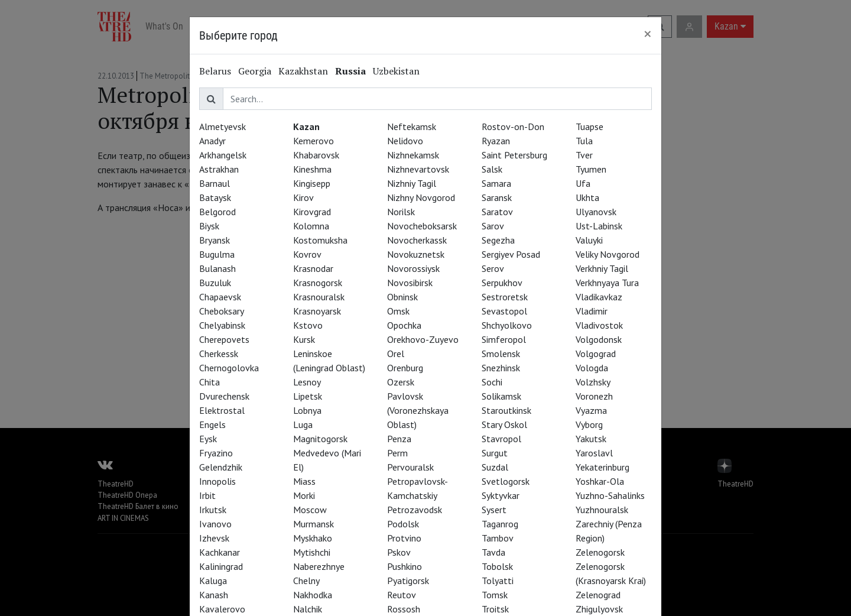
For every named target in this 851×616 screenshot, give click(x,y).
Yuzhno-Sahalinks (610, 495)
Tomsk (495, 595)
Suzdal (495, 467)
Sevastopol (504, 311)
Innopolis (217, 481)
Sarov (493, 226)
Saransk (497, 197)
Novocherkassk (417, 240)
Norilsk (401, 212)
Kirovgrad (312, 212)
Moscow (310, 510)
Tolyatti (498, 581)
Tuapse (589, 127)
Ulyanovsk (596, 212)
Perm (397, 453)
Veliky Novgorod (608, 254)
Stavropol (501, 439)
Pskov (399, 552)
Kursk (304, 339)
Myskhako (313, 538)
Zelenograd (598, 595)
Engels (212, 424)
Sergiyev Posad (511, 254)
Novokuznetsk (416, 254)
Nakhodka (313, 595)
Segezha (498, 240)
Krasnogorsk (318, 283)
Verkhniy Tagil (602, 268)
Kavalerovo (222, 609)
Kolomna (311, 226)
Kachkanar (220, 552)
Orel (396, 354)
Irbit (207, 495)
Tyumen (591, 169)
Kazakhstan (303, 71)
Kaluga (213, 581)
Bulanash (217, 268)
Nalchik (308, 609)
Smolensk (501, 354)
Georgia (255, 71)
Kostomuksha (320, 240)
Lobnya (307, 410)
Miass (304, 481)
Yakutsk (591, 439)
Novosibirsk (410, 283)
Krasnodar (313, 268)
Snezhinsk (501, 368)
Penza (399, 439)
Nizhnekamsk (413, 155)
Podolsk (403, 524)
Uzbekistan (396, 71)
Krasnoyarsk (317, 311)
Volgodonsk (599, 339)
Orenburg (405, 368)
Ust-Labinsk (599, 226)
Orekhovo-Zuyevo (423, 339)
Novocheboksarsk (422, 226)
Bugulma (217, 254)
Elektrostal (222, 410)
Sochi (492, 382)
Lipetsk (308, 396)
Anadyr (212, 141)
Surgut (495, 453)
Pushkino (405, 566)
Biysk (209, 226)
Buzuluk (215, 283)
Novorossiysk (413, 268)
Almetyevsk (223, 127)
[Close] (648, 34)
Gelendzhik (221, 467)
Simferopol (504, 339)
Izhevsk (214, 538)
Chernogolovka (229, 368)
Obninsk (402, 297)
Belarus (215, 71)
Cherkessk (219, 354)
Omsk (398, 311)
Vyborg (589, 424)
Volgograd (596, 354)
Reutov (402, 595)
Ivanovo (215, 524)
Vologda (592, 368)
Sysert (494, 510)
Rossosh (404, 609)
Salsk (492, 169)
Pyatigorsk (408, 581)
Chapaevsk (220, 297)
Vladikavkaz (599, 297)
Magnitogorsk (320, 439)
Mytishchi (312, 552)
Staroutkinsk (506, 410)
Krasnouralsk (319, 297)
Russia (350, 71)
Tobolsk (497, 566)
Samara (496, 183)
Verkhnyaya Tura (607, 283)
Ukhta (587, 197)
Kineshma (312, 169)
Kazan (306, 127)
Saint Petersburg (514, 155)
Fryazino (216, 453)
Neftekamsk (412, 127)
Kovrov (307, 254)
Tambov (498, 538)
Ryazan (496, 141)
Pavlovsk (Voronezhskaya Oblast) (418, 410)
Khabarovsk (316, 155)
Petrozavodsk (415, 510)
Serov (493, 268)
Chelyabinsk (222, 325)
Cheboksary (222, 311)
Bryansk (215, 240)
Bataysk (215, 197)
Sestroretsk (505, 297)
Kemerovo (314, 141)
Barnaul (215, 183)
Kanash (214, 595)
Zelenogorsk (600, 552)
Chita (209, 382)
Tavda (493, 552)
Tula (584, 141)
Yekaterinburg (602, 467)
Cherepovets (224, 339)
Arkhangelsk (223, 155)
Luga (303, 424)
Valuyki (589, 240)
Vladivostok (599, 325)
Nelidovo (405, 141)
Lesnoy (307, 382)
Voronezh (594, 396)
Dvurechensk (224, 396)
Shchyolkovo (507, 325)
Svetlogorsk (506, 481)
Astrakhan (219, 169)
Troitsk (495, 609)
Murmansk (314, 524)
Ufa (583, 183)
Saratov (497, 212)
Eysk (208, 439)
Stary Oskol (504, 424)
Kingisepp (312, 183)
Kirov (303, 197)
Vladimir (592, 311)
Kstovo (308, 325)
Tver (584, 155)
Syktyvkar (501, 495)
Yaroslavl (594, 453)
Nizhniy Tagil (412, 183)
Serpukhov (502, 283)
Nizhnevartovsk (418, 169)
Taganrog (500, 524)
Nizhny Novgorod (421, 197)
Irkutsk (213, 510)
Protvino (404, 538)
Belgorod (217, 212)
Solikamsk (501, 396)
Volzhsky (593, 382)
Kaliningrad (221, 566)
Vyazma (591, 410)
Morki (304, 495)
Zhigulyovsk (599, 609)
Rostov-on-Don (513, 127)
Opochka (404, 325)
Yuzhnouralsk (602, 510)
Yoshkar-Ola (600, 481)
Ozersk (401, 382)
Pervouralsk (410, 467)
